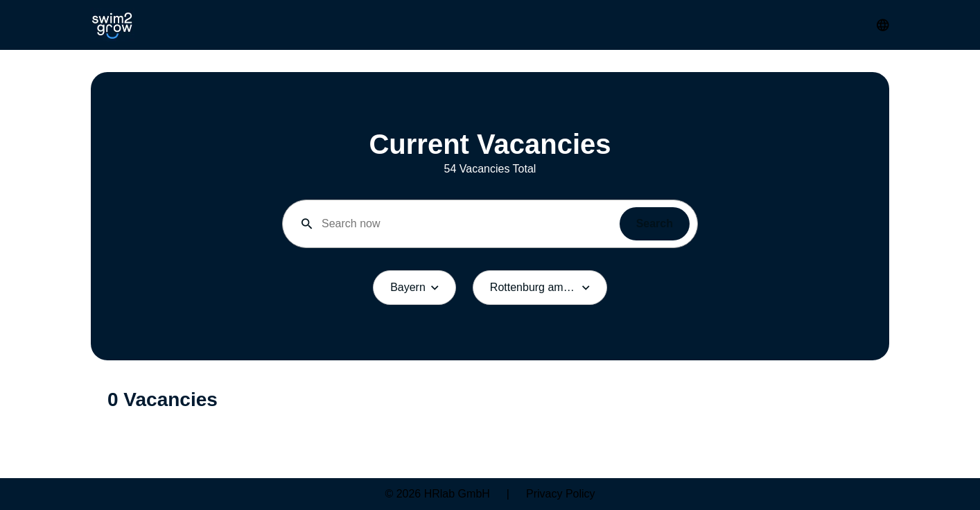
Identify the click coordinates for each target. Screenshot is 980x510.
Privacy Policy (561, 494)
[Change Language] (883, 25)
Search (655, 223)
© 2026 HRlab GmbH (437, 494)
